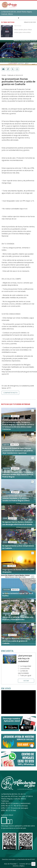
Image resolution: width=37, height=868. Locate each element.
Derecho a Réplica (19, 866)
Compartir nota (10, 393)
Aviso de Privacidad (10, 864)
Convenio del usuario (26, 864)
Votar (26, 681)
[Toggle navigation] (33, 864)
